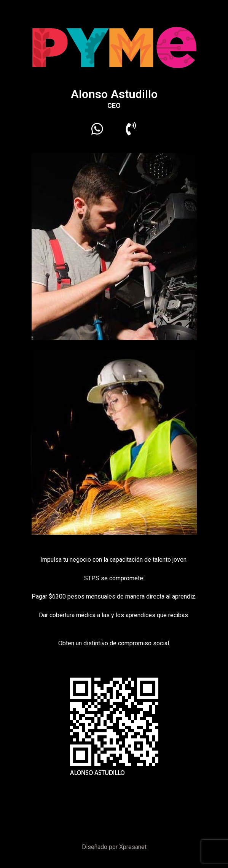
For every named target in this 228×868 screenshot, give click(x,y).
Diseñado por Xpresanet (114, 847)
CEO (114, 105)
